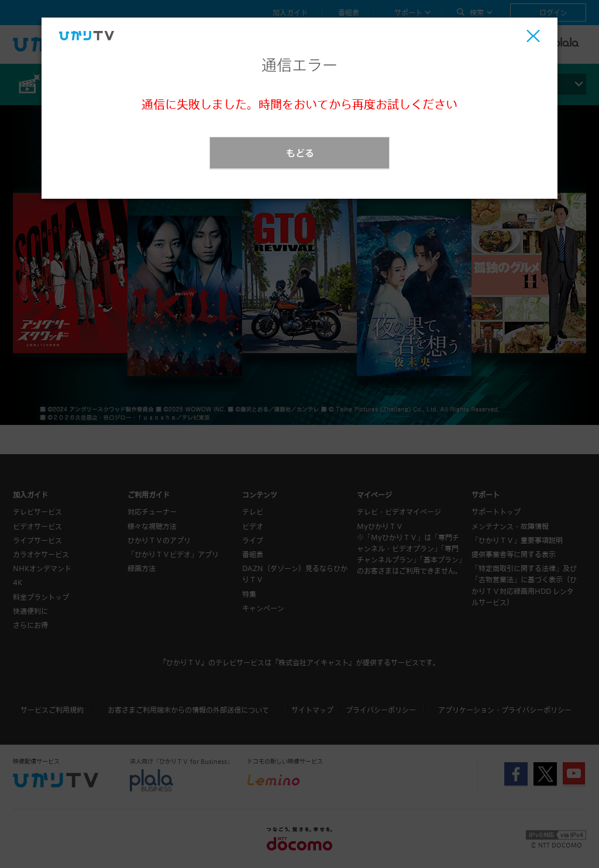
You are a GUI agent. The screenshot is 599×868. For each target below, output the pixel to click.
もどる (300, 153)
